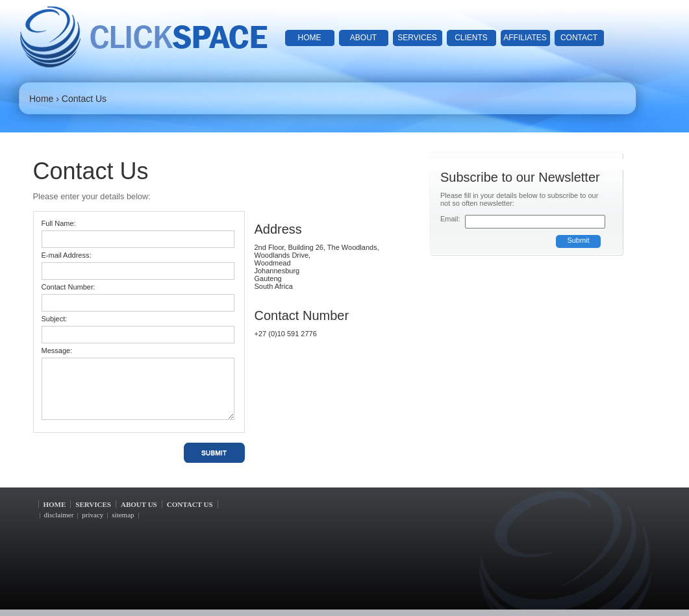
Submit (578, 240)
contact (579, 38)
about (363, 38)
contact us (190, 504)
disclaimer (59, 515)
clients (471, 38)
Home (41, 99)
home (310, 38)
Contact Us (84, 99)
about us (139, 504)
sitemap (123, 515)
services (417, 38)
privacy (93, 515)
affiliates (525, 38)
